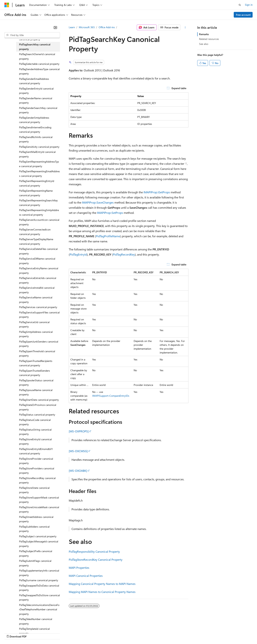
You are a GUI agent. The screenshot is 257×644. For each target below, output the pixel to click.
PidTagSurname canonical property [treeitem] (39, 580)
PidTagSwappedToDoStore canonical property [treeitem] (39, 598)
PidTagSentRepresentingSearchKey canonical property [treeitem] (38, 203)
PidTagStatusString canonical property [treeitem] (35, 432)
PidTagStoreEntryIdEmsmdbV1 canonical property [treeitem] (36, 451)
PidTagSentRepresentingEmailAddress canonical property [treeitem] (39, 174)
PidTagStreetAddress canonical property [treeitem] (36, 519)
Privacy (80, 633)
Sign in (249, 5)
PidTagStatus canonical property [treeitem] (37, 415)
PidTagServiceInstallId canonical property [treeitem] (37, 290)
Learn (72, 27)
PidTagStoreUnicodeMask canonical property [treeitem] (39, 509)
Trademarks (152, 633)
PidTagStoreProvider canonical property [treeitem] (36, 461)
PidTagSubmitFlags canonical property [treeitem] (35, 563)
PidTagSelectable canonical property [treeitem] (39, 64)
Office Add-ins (107, 27)
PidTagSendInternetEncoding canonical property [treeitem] (35, 130)
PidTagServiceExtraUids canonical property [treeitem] (38, 280)
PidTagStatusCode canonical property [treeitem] (35, 422)
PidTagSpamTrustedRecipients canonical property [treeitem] (36, 363)
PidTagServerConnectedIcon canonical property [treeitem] (35, 232)
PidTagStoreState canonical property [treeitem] (34, 490)
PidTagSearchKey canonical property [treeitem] (35, 47)
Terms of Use (134, 633)
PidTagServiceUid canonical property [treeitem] (34, 324)
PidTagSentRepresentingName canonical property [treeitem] (36, 193)
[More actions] (185, 27)
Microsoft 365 (87, 27)
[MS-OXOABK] (78, 471)
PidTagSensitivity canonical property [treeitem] (39, 147)
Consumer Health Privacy (105, 633)
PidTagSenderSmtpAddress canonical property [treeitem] (34, 120)
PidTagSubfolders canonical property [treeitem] (34, 529)
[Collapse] (55, 27)
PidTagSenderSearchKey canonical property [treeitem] (38, 110)
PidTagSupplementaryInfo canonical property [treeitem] (39, 573)
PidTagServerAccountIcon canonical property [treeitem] (39, 222)
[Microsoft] (7, 5)
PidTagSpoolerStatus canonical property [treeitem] (36, 383)
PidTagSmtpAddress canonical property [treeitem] (36, 334)
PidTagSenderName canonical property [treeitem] (36, 100)
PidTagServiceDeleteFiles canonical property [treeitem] (38, 251)
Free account (243, 15)
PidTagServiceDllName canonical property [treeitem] (37, 261)
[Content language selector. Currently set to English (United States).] (21, 624)
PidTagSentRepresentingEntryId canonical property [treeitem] (37, 183)
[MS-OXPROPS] (79, 431)
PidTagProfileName (108, 236)
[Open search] (240, 5)
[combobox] (32, 35)
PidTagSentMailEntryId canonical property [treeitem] (37, 154)
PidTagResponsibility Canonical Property (94, 551)
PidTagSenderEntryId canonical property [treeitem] (36, 91)
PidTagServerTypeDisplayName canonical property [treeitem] (36, 241)
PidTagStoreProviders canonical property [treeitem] (37, 471)
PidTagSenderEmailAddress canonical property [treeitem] (34, 81)
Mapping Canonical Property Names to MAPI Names (102, 584)
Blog (50, 633)
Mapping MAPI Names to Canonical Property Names (102, 592)
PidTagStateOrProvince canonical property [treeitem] (38, 407)
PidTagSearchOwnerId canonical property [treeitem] (37, 56)
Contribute (66, 633)
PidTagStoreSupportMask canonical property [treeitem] (39, 500)
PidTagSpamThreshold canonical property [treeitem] (37, 353)
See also (204, 44)
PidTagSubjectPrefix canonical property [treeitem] (36, 553)
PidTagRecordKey (124, 254)
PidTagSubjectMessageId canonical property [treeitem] (39, 544)
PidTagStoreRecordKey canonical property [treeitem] (37, 480)
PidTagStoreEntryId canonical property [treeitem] (35, 442)
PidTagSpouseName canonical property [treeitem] (36, 392)
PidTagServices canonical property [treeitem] (38, 307)
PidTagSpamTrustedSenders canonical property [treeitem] (34, 373)
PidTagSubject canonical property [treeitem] (38, 536)
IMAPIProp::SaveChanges (98, 202)
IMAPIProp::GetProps (157, 192)
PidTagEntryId (78, 254)
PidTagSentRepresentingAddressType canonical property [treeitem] (39, 164)
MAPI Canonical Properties (86, 576)
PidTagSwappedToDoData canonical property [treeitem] (39, 588)
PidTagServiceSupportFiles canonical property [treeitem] (39, 315)
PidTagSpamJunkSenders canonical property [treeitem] (39, 344)
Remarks (204, 34)
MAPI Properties (79, 568)
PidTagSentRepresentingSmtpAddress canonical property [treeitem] (39, 212)
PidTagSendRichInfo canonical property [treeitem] (36, 139)
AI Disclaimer (12, 633)
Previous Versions (33, 633)
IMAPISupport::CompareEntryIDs (111, 396)
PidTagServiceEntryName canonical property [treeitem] (39, 271)
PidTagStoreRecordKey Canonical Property (96, 560)
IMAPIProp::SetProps (110, 213)
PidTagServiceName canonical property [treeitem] (36, 300)
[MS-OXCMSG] (78, 451)
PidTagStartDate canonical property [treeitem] (39, 400)
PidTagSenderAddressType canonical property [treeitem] (39, 71)
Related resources (209, 39)
